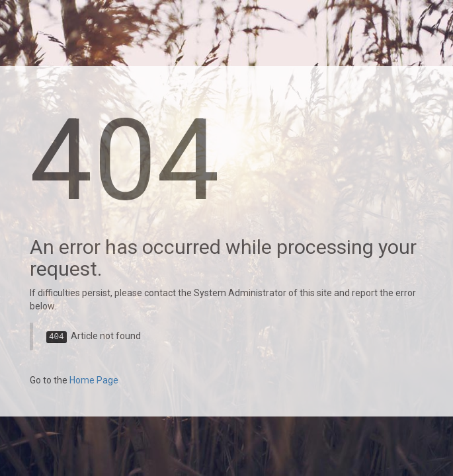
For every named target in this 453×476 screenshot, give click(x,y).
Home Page (94, 380)
